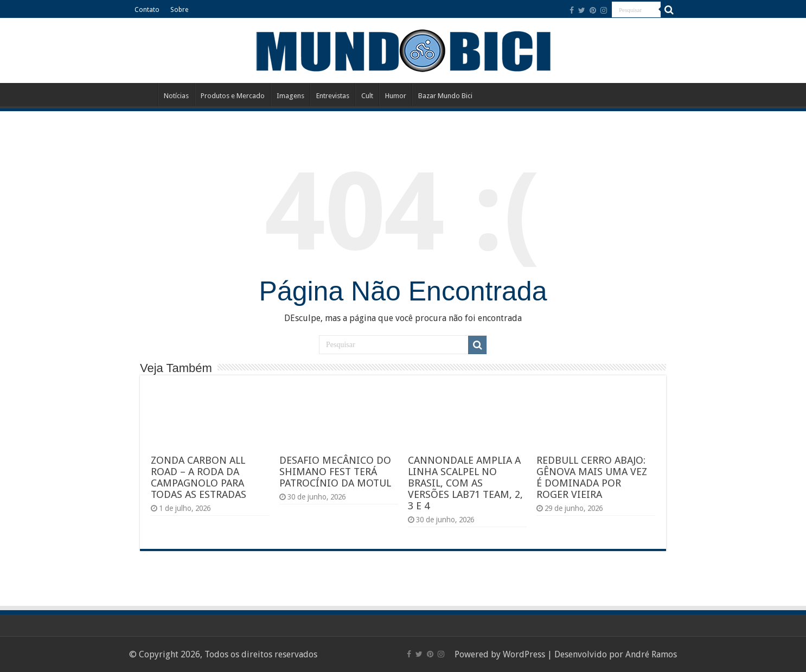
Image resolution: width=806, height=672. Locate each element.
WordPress (524, 654)
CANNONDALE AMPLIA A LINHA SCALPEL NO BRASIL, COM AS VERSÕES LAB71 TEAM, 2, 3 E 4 (465, 483)
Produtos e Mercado (233, 96)
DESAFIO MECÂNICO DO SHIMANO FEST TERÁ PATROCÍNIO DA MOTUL (335, 472)
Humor (396, 96)
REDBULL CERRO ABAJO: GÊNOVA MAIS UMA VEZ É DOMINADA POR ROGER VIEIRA (592, 477)
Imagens (290, 96)
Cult (367, 96)
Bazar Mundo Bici (445, 96)
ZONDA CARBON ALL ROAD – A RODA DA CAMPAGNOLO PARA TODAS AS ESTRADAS (199, 477)
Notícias (176, 96)
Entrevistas (333, 96)
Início (143, 94)
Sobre (179, 10)
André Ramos (651, 654)
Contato (147, 10)
